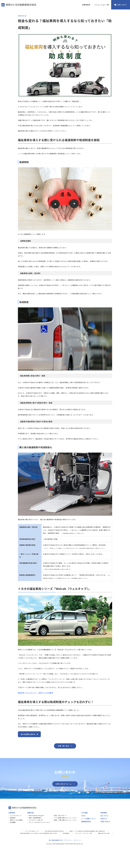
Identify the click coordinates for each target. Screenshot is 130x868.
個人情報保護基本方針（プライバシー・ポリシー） (65, 840)
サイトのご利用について (32, 831)
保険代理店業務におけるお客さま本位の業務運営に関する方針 (39, 833)
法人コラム (104, 816)
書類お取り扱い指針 (104, 833)
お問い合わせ (105, 821)
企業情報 (12, 813)
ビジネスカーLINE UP (36, 820)
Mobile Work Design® (36, 815)
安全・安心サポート (60, 815)
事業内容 (31, 813)
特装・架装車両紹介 (35, 818)
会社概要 (13, 822)
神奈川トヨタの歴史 (16, 820)
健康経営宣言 (86, 821)
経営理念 (13, 818)
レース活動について (89, 819)
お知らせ (104, 819)
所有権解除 (66, 833)
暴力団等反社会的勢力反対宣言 (54, 831)
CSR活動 (85, 813)
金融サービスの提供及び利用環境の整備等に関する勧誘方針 (87, 831)
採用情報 (104, 813)
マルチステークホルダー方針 (84, 833)
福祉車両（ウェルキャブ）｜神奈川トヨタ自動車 (36, 693)
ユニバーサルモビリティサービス (39, 822)
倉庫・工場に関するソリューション (65, 820)
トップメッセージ (16, 815)
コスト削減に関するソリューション (65, 818)
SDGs (84, 816)
